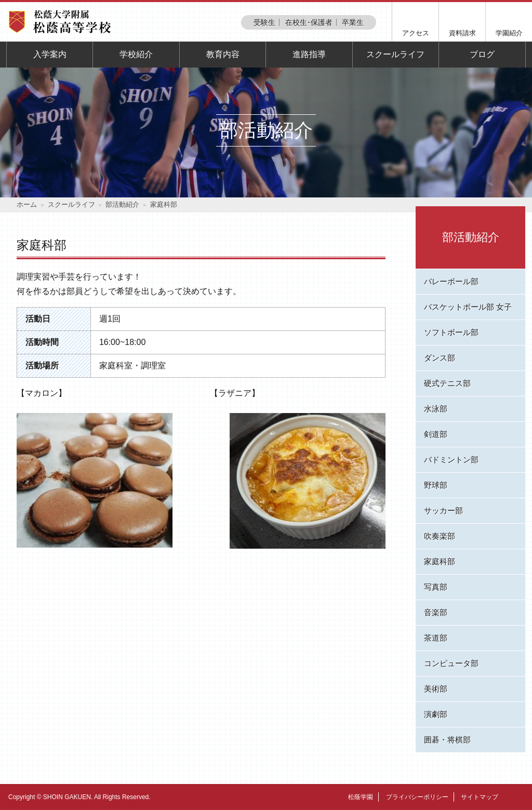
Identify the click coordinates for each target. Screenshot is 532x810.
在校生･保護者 (309, 22)
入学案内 (50, 54)
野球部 (436, 485)
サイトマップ (480, 797)
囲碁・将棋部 (447, 740)
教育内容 (223, 54)
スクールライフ (395, 54)
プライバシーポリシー (417, 797)
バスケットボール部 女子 (468, 307)
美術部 (436, 689)
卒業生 (353, 22)
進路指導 (309, 54)
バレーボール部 (451, 281)
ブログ (482, 54)
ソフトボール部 (451, 332)
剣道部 (436, 434)
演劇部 (436, 714)
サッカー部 (443, 510)
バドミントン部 (451, 460)
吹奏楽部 (440, 536)
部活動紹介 (122, 204)
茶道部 (436, 638)
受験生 (264, 22)
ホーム (27, 204)
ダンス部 (440, 358)
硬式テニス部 (447, 383)
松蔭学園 (361, 797)
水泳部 (436, 409)
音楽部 (436, 612)
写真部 (436, 587)
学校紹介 (136, 54)
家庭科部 (440, 561)
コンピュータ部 (451, 663)
